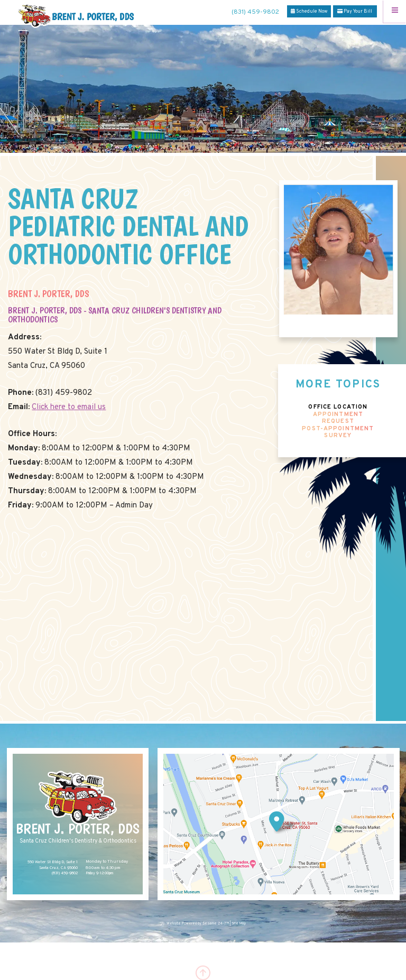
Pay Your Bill (355, 11)
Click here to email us (69, 407)
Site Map (239, 924)
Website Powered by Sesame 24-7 (195, 924)
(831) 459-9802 (255, 12)
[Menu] (395, 11)
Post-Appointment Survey (338, 433)
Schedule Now (309, 11)
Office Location (338, 407)
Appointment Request (338, 418)
